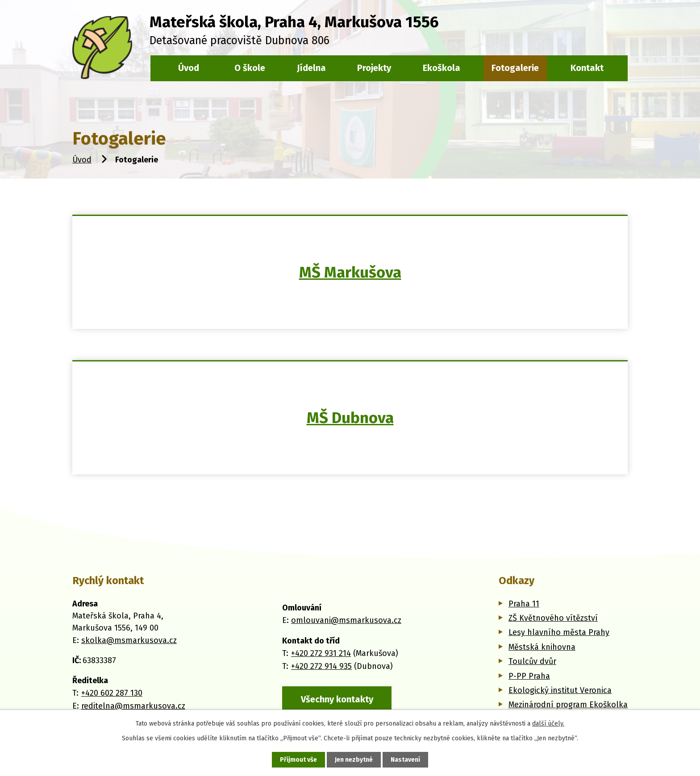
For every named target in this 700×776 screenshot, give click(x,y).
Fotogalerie (515, 68)
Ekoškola (442, 68)
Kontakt (587, 68)
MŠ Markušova (350, 272)
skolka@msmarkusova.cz (129, 640)
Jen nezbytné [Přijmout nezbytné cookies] (354, 760)
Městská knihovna (542, 647)
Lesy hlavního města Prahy (559, 632)
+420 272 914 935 (321, 666)
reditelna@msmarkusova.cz (133, 706)
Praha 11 (524, 604)
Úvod (82, 160)
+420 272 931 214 (321, 653)
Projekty (374, 68)
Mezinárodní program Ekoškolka (568, 705)
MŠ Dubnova (350, 418)
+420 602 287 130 (112, 693)
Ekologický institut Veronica (560, 690)
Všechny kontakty (337, 699)
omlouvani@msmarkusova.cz (346, 620)
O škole (250, 68)
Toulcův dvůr (532, 661)
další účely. (548, 724)
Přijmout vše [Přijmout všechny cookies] (298, 760)
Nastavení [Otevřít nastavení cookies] (405, 760)
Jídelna (311, 68)
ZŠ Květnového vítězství (553, 618)
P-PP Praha (529, 676)
